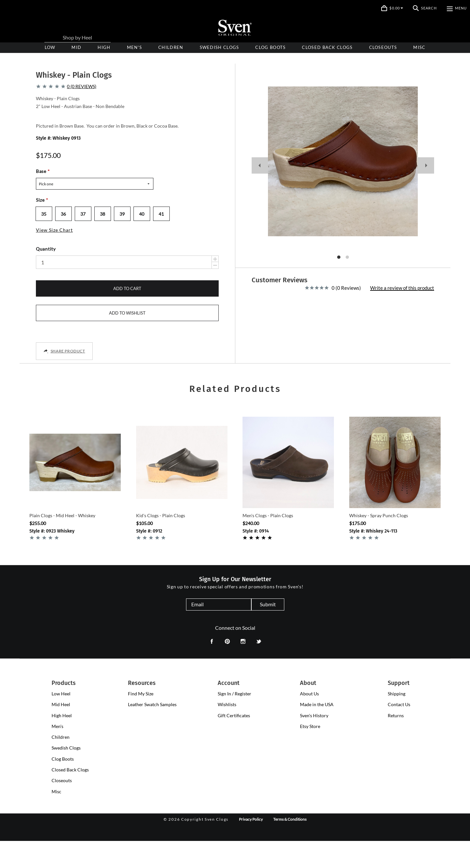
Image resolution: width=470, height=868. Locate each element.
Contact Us (399, 732)
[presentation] (104, 47)
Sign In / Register (235, 721)
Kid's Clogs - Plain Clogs (161, 542)
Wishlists (227, 732)
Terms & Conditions (290, 846)
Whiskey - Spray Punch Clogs (379, 542)
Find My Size (141, 721)
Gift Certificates (234, 743)
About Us (309, 721)
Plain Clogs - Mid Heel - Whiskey (62, 542)
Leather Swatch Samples (152, 732)
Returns (396, 743)
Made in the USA (317, 732)
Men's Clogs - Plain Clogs (268, 542)
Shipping (397, 721)
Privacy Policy (251, 846)
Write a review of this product (402, 280)
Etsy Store (310, 753)
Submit (268, 631)
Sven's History (314, 743)
